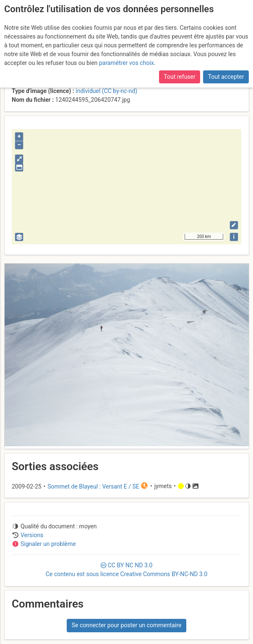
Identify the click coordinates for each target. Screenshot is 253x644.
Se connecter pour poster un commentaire (127, 625)
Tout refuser (179, 77)
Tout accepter (226, 77)
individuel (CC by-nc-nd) (106, 91)
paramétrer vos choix (126, 63)
